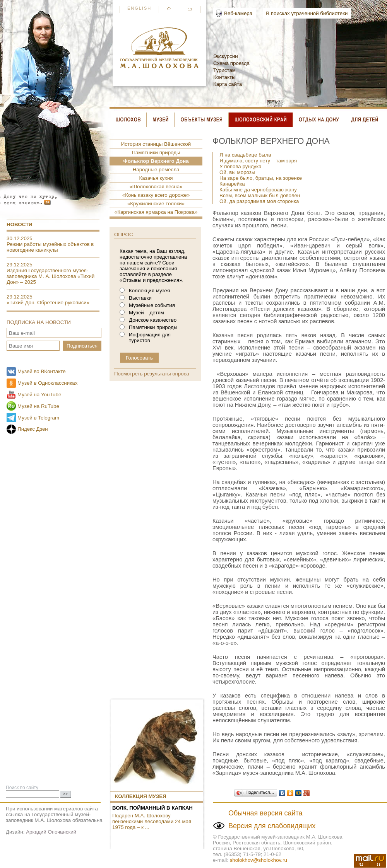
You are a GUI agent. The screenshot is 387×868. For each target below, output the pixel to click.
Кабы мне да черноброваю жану (258, 190)
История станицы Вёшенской (156, 144)
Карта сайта (228, 84)
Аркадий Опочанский (51, 832)
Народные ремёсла (156, 170)
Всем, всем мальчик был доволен (260, 195)
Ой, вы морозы (237, 172)
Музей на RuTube (38, 406)
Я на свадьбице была (245, 155)
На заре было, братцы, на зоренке (261, 178)
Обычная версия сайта (265, 813)
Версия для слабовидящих (272, 826)
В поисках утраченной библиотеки (307, 13)
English (139, 8)
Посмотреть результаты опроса (152, 374)
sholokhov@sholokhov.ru (259, 860)
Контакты (224, 77)
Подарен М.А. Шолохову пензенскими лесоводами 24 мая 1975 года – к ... (152, 821)
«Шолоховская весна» (156, 187)
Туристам (224, 70)
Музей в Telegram (38, 418)
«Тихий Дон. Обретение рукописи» (48, 303)
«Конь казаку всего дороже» (156, 195)
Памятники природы (156, 153)
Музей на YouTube (39, 395)
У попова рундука (241, 166)
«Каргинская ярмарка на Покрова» (156, 212)
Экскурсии (226, 56)
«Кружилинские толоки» (156, 204)
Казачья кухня (156, 178)
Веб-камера (238, 13)
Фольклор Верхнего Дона (156, 161)
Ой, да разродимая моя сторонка (259, 201)
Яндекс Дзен (33, 429)
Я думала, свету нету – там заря (258, 161)
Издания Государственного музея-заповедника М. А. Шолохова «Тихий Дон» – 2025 (51, 276)
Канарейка (232, 184)
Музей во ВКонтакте (42, 371)
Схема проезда (231, 63)
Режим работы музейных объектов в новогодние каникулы (50, 247)
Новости (20, 224)
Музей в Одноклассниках (47, 383)
